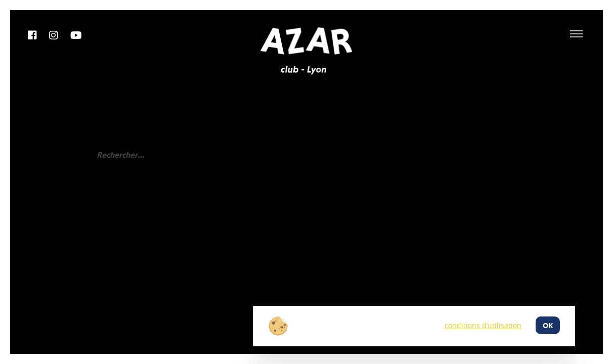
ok (548, 325)
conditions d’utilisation (483, 325)
